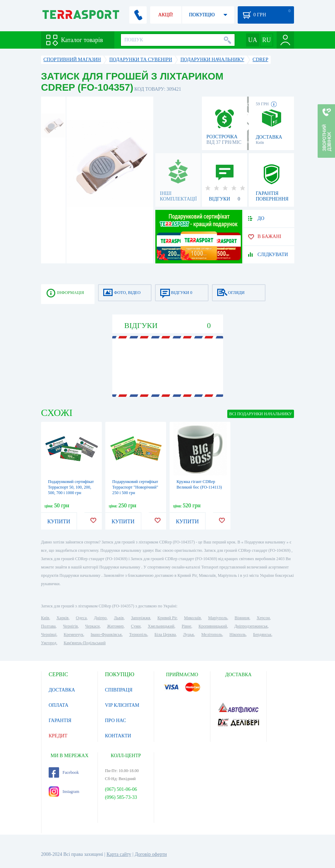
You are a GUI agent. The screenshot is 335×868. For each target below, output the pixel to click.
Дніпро (100, 618)
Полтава (48, 626)
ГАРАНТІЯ (60, 720)
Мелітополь (212, 634)
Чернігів (70, 626)
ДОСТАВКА (62, 690)
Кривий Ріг (167, 618)
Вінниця (242, 618)
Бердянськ (262, 634)
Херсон (263, 618)
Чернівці (49, 634)
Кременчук (73, 634)
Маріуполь (218, 618)
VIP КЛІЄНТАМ (122, 705)
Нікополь (238, 634)
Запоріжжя (141, 618)
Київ (45, 618)
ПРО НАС (116, 720)
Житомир (115, 626)
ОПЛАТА (59, 705)
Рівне (186, 626)
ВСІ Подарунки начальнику (261, 414)
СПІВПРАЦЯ (119, 690)
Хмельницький (161, 626)
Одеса (81, 618)
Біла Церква (165, 634)
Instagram (64, 792)
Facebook (64, 772)
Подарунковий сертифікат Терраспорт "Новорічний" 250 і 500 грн (135, 487)
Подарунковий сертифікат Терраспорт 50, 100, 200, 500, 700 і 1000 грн (71, 487)
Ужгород (49, 643)
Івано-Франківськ (106, 634)
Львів (119, 618)
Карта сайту (119, 854)
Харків (62, 618)
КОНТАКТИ (118, 736)
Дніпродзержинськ (251, 626)
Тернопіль (138, 634)
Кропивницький (213, 626)
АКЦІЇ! (166, 15)
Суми (136, 626)
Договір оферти (151, 854)
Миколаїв (193, 618)
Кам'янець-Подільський (85, 643)
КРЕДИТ (58, 736)
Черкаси (92, 626)
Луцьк (189, 634)
